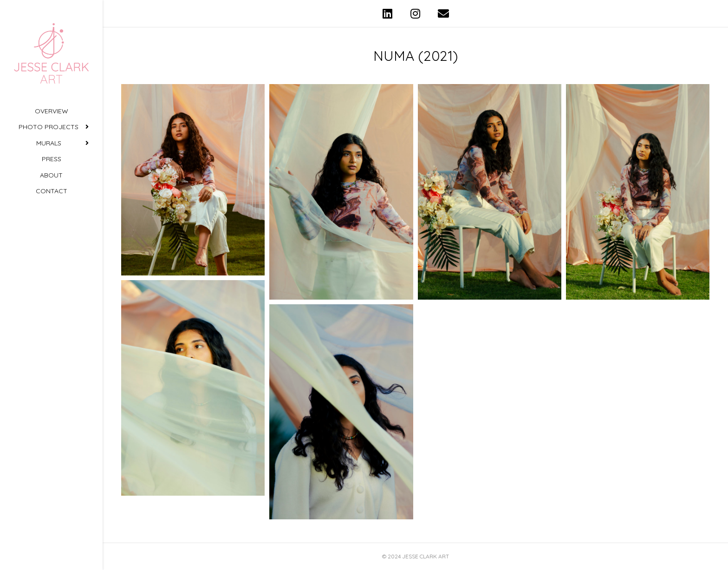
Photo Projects (49, 127)
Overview (52, 111)
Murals (49, 143)
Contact (52, 191)
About (51, 175)
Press (52, 159)
